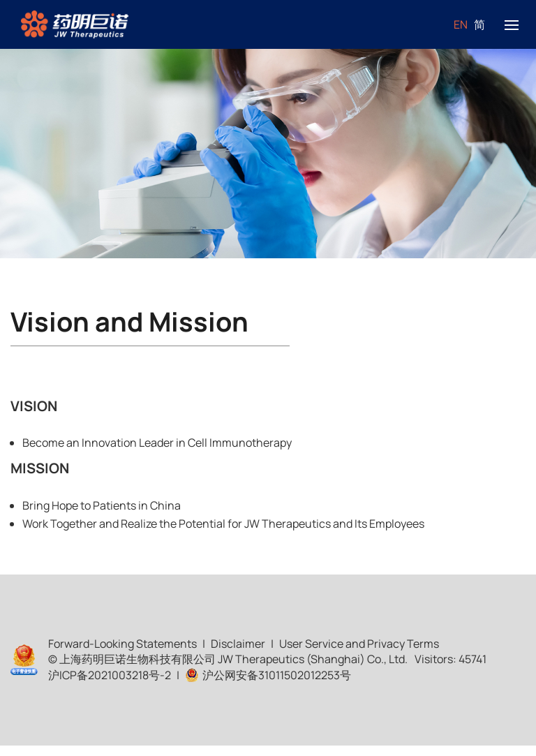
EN (461, 24)
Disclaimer (238, 644)
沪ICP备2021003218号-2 (110, 675)
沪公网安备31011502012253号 (268, 675)
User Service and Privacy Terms (359, 644)
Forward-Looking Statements (122, 644)
